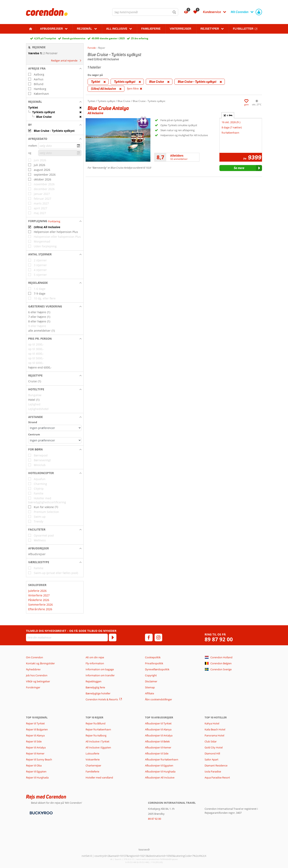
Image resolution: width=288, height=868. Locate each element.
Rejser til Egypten (36, 771)
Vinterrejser (180, 29)
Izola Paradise (213, 771)
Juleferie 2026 (37, 591)
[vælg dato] (60, 146)
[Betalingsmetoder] (41, 813)
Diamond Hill (212, 753)
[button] (55, 68)
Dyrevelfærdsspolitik (157, 669)
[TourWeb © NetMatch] (144, 849)
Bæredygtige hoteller (98, 693)
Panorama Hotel (214, 735)
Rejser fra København (98, 729)
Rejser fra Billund (95, 723)
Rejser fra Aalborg (96, 735)
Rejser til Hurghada (37, 777)
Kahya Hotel (212, 723)
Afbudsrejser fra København (162, 759)
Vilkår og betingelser (38, 681)
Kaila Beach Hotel (215, 729)
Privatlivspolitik (154, 663)
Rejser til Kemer (35, 753)
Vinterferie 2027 (39, 595)
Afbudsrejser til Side (157, 753)
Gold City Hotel (214, 747)
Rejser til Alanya (35, 735)
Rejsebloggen (93, 681)
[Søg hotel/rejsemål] (145, 12)
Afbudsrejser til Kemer (158, 747)
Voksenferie (93, 759)
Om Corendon (34, 657)
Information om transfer (100, 675)
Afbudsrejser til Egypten (159, 765)
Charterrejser (93, 765)
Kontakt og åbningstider (40, 663)
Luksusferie (92, 753)
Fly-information (95, 663)
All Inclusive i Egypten (98, 747)
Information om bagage (100, 669)
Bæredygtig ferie (95, 687)
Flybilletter (243, 29)
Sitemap (150, 687)
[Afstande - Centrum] (55, 440)
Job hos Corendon (37, 675)
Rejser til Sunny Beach (39, 759)
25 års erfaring (140, 38)
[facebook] (149, 637)
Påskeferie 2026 (39, 600)
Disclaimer (151, 681)
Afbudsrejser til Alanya (158, 729)
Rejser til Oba (34, 765)
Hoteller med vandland (99, 777)
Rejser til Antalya (36, 747)
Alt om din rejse (95, 657)
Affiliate (149, 693)
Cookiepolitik (153, 657)
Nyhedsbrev (33, 669)
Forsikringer (33, 687)
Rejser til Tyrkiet (35, 723)
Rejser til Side (34, 741)
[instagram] (158, 637)
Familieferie (151, 29)
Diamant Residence (216, 765)
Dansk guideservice (74, 38)
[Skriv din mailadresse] (67, 637)
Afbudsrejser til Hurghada (160, 771)
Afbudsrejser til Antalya (159, 735)
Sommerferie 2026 (40, 605)
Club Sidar (211, 741)
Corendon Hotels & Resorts (102, 699)
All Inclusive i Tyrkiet (98, 741)
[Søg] (174, 12)
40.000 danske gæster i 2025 (108, 38)
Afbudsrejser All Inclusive (160, 777)
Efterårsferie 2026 (40, 609)
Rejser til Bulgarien (37, 729)
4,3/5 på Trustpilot (45, 38)
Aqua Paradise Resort (217, 777)
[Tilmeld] (113, 637)
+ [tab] (228, 115)
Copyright (151, 675)
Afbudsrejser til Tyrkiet (158, 723)
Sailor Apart (211, 759)
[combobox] (145, 12)
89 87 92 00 (219, 639)
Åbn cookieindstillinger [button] (158, 699)
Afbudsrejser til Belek (157, 741)
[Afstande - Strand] (55, 428)
